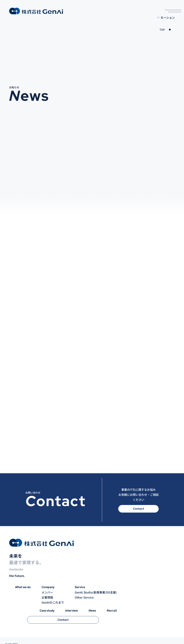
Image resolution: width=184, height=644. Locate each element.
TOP (162, 30)
